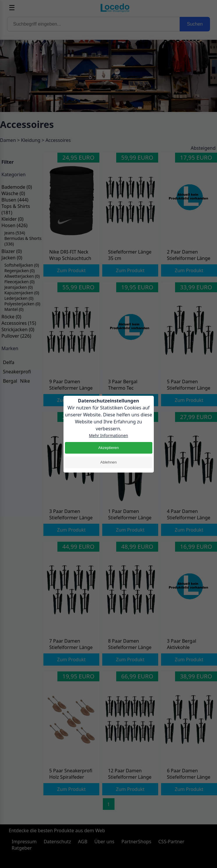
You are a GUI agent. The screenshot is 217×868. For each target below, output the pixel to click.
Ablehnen (108, 462)
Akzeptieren (108, 448)
